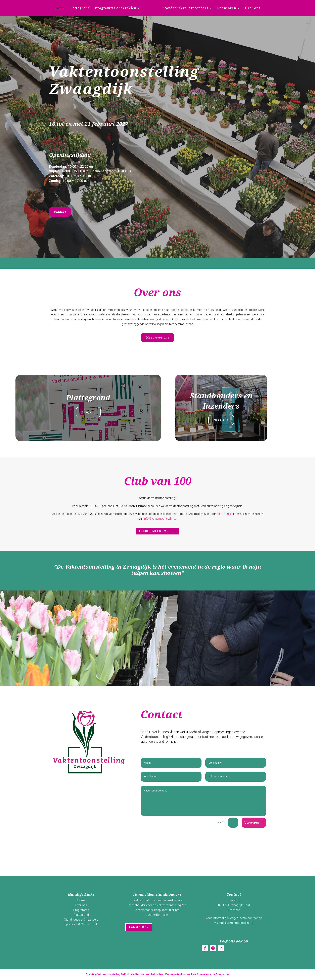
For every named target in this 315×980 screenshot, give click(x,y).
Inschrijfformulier (158, 531)
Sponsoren (227, 8)
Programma (81, 910)
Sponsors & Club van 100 (81, 924)
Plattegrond (80, 8)
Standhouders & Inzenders (186, 8)
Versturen (252, 823)
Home (59, 8)
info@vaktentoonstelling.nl (161, 519)
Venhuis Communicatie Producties (208, 974)
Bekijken (99, 412)
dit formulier (225, 514)
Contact (60, 212)
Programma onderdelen (116, 8)
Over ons (253, 8)
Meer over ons (158, 337)
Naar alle (232, 420)
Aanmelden (139, 927)
